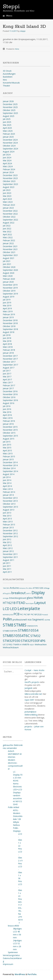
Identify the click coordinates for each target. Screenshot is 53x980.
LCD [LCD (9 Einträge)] (6, 609)
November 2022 (10, 214)
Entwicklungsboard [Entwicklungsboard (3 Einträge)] (18, 598)
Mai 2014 (7, 483)
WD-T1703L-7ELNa (20, 908)
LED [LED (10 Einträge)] (13, 609)
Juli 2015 (7, 442)
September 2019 (10, 294)
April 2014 (7, 486)
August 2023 (9, 187)
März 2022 (8, 237)
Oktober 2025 (9, 110)
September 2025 (10, 113)
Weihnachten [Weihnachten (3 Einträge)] (41, 644)
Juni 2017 (7, 374)
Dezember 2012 (10, 530)
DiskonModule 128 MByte (18, 819)
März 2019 (8, 311)
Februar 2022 (9, 240)
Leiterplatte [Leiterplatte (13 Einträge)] (29, 608)
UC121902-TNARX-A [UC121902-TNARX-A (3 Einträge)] (12, 644)
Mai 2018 (7, 341)
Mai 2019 (7, 306)
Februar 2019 (9, 314)
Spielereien (13, 952)
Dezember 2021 (10, 246)
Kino (17, 49)
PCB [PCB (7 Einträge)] (16, 614)
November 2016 (10, 394)
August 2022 (9, 223)
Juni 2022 (7, 229)
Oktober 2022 (9, 217)
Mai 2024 (7, 160)
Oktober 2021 (9, 252)
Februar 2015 (9, 456)
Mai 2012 (7, 542)
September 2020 (10, 270)
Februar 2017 (9, 385)
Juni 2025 (7, 122)
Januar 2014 (8, 495)
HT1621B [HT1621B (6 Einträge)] (9, 603)
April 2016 (7, 415)
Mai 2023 (7, 196)
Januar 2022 (8, 243)
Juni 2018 (7, 338)
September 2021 (10, 255)
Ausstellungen (9, 74)
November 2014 (10, 465)
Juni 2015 (7, 445)
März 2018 (8, 347)
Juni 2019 (7, 303)
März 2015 (8, 453)
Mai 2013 (7, 516)
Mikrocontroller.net (33, 694)
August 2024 (9, 152)
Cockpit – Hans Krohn (34, 670)
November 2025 (10, 107)
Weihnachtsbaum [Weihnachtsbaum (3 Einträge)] (11, 647)
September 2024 (10, 149)
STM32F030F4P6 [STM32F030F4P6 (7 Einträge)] (33, 641)
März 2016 (8, 418)
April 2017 (7, 379)
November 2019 (10, 288)
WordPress (20, 974)
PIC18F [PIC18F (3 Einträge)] (27, 614)
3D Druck (7, 71)
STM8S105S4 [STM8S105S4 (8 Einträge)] (28, 630)
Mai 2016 (7, 412)
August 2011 (9, 560)
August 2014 (9, 474)
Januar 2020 (8, 282)
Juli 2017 (7, 371)
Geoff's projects (32, 682)
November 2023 (10, 178)
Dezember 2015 (10, 427)
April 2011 (7, 572)
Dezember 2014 (10, 462)
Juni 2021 (7, 264)
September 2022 (10, 220)
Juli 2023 (7, 190)
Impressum (8, 964)
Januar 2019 (8, 317)
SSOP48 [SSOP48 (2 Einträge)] (47, 620)
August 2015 (9, 439)
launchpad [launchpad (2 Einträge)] (30, 603)
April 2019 (7, 308)
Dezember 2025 (10, 104)
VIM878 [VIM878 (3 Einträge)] (26, 644)
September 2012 (10, 536)
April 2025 (7, 128)
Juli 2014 (7, 477)
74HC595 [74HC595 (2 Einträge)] (6, 588)
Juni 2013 (7, 513)
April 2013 (7, 519)
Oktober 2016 (9, 397)
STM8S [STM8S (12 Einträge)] (20, 625)
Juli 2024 (7, 155)
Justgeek (28, 688)
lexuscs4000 (13, 926)
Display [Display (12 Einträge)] (38, 593)
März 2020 (8, 276)
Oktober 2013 (9, 504)
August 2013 (9, 510)
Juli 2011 (7, 563)
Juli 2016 (7, 406)
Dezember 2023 (10, 175)
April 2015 (7, 451)
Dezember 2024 (10, 140)
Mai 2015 (7, 448)
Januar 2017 (8, 388)
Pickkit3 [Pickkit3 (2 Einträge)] (45, 615)
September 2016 (10, 400)
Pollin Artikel (13, 807)
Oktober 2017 (9, 362)
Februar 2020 (9, 279)
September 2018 (10, 329)
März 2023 (8, 202)
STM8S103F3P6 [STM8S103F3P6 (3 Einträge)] (10, 631)
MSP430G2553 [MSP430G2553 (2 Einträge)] (8, 615)
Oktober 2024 (9, 146)
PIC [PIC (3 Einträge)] (21, 614)
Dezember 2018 (10, 320)
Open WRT (30, 700)
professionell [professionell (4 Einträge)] (20, 620)
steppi (23, 31)
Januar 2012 (8, 551)
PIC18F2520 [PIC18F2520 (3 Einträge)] (36, 614)
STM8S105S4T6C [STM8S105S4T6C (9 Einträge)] (16, 636)
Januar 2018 (8, 353)
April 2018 (7, 344)
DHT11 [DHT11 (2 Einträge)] (29, 594)
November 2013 (10, 501)
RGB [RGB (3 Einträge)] (30, 620)
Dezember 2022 (10, 211)
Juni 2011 (7, 566)
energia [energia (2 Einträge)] (6, 598)
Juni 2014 (7, 480)
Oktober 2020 (9, 267)
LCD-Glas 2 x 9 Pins (20, 858)
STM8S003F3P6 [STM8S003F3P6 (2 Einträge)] (32, 626)
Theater (6, 86)
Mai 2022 (7, 232)
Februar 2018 (9, 350)
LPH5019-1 (20, 920)
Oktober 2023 (9, 181)
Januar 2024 (8, 172)
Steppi (11, 7)
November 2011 (10, 554)
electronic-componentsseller (15, 766)
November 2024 (10, 143)
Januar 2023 (8, 208)
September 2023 (10, 184)
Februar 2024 (9, 169)
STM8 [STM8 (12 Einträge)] (8, 625)
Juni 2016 (7, 409)
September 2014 (10, 471)
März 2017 (8, 382)
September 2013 (10, 507)
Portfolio (32, 974)
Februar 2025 (9, 134)
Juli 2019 (7, 300)
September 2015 (10, 436)
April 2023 (7, 199)
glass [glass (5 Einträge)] (30, 598)
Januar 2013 (8, 527)
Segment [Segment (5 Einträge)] (38, 619)
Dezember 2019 (10, 285)
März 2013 (8, 522)
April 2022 (7, 234)
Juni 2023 (7, 193)
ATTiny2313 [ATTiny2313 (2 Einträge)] (7, 594)
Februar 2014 (9, 492)
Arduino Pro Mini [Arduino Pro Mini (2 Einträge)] (26, 588)
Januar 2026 (8, 101)
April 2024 (7, 163)
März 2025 (8, 131)
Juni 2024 (7, 158)
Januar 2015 (8, 459)
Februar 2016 (9, 421)
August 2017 (9, 368)
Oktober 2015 (9, 433)
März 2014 (8, 489)
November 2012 (10, 533)
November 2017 (10, 359)
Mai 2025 (7, 125)
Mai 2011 (7, 569)
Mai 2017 (7, 377)
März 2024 (8, 166)
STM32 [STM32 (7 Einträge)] (35, 636)
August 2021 (9, 258)
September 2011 (10, 557)
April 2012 (7, 545)
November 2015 (10, 430)
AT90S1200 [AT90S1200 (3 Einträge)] (38, 588)
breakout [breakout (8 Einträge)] (19, 593)
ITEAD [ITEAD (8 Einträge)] (21, 603)
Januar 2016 (8, 424)
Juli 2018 (7, 335)
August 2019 (9, 297)
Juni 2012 (7, 539)
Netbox (16, 825)
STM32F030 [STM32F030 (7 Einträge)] (12, 641)
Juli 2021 (7, 261)
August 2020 (9, 273)
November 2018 (10, 323)
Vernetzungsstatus (11, 955)
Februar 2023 (9, 205)
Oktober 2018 (9, 326)
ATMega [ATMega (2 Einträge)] (47, 588)
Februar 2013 (9, 525)
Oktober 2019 (9, 291)
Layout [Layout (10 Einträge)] (40, 603)
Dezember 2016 (10, 391)
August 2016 (9, 403)
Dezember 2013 (10, 498)
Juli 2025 (7, 119)
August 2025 (9, 116)
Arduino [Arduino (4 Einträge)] (14, 588)
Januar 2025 (8, 137)
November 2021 (10, 249)
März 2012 (8, 548)
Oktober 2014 (9, 468)
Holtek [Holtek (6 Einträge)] (38, 598)
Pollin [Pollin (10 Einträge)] (7, 619)
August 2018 (9, 332)
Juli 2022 (7, 226)
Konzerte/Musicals (11, 83)
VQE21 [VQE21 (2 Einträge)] (32, 645)
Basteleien (8, 77)
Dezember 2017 (10, 356)
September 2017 (10, 365)
